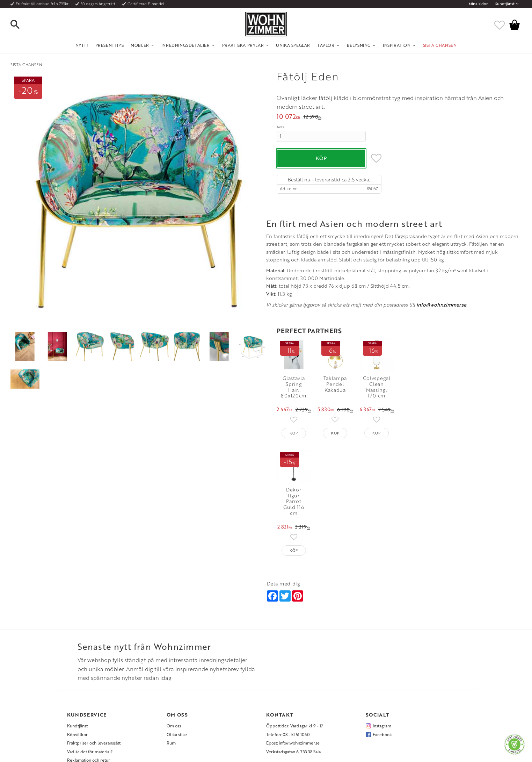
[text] (288, 117)
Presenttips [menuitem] (110, 45)
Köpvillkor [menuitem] (77, 681)
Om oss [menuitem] (174, 672)
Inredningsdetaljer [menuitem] (186, 45)
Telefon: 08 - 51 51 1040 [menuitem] (288, 681)
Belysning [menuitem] (359, 45)
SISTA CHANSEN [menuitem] (440, 45)
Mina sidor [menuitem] (478, 4)
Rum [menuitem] (171, 689)
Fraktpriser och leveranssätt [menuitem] (94, 689)
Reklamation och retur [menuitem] (89, 706)
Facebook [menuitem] (382, 681)
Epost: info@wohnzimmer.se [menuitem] (293, 689)
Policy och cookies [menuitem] (85, 714)
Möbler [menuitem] (140, 45)
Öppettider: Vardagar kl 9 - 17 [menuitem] (295, 672)
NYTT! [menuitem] (82, 45)
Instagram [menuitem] (382, 672)
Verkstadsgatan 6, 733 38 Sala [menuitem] (293, 697)
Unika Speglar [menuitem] (293, 45)
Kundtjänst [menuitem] (505, 4)
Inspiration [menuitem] (397, 45)
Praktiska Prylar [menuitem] (243, 45)
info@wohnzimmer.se (186, 497)
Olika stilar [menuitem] (177, 681)
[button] (21, 25)
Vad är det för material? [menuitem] (90, 697)
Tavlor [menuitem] (326, 45)
